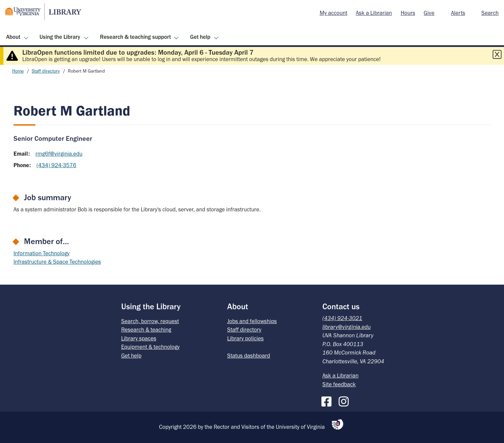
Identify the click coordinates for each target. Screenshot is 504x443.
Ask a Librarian (374, 13)
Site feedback (339, 384)
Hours (408, 13)
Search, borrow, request (150, 321)
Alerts (458, 13)
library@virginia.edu (347, 327)
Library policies (245, 338)
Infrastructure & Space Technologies (57, 262)
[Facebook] (328, 400)
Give (429, 13)
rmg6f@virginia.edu (59, 154)
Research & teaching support (135, 37)
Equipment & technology (150, 347)
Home (18, 71)
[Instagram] (345, 400)
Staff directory (46, 71)
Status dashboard (249, 356)
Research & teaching (146, 330)
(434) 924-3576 (56, 165)
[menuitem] (334, 13)
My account (334, 13)
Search (490, 13)
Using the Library (60, 37)
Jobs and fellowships (252, 321)
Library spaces (139, 338)
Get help (200, 37)
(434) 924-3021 (342, 318)
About (13, 37)
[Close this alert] (497, 54)
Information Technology (42, 253)
